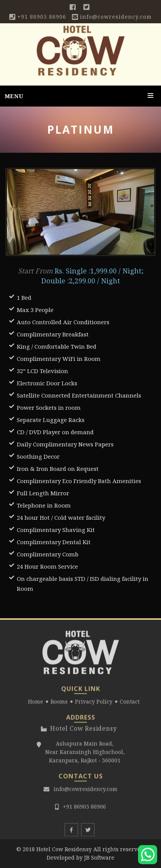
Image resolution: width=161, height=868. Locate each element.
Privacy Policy (94, 704)
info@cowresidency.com (116, 17)
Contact (130, 704)
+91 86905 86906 (42, 17)
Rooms (59, 704)
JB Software (99, 857)
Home (36, 704)
